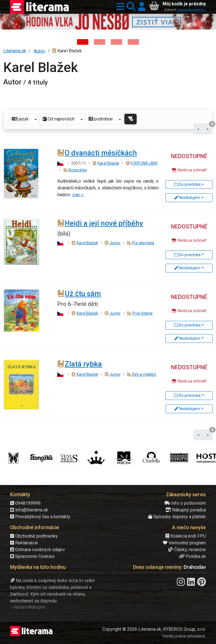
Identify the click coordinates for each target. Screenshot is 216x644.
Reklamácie (24, 543)
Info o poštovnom (185, 503)
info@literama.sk (29, 510)
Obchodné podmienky (34, 536)
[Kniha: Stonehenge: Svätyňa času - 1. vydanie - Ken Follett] (133, 42)
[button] (119, 7)
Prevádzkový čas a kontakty (40, 517)
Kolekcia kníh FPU (186, 536)
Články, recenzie (187, 550)
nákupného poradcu (191, 10)
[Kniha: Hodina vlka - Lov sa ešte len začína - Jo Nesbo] (83, 42)
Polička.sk (192, 556)
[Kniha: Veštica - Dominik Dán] (100, 42)
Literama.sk (15, 51)
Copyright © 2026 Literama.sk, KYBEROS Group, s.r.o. (154, 629)
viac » (78, 195)
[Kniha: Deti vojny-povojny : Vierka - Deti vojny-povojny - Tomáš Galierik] (116, 42)
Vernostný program (184, 543)
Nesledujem (187, 198)
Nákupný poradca (186, 510)
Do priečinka (187, 184)
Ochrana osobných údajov (38, 550)
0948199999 (25, 503)
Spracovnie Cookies (32, 556)
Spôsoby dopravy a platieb (177, 517)
